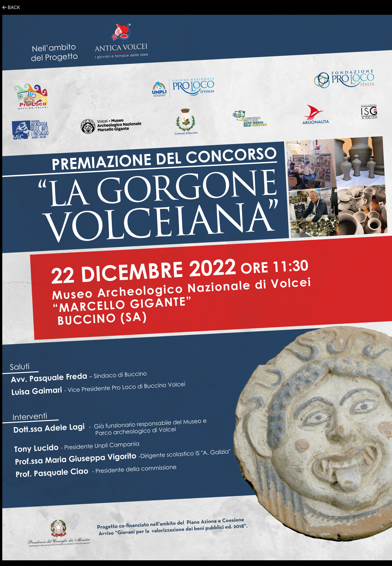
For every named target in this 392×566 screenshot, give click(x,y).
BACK (14, 8)
